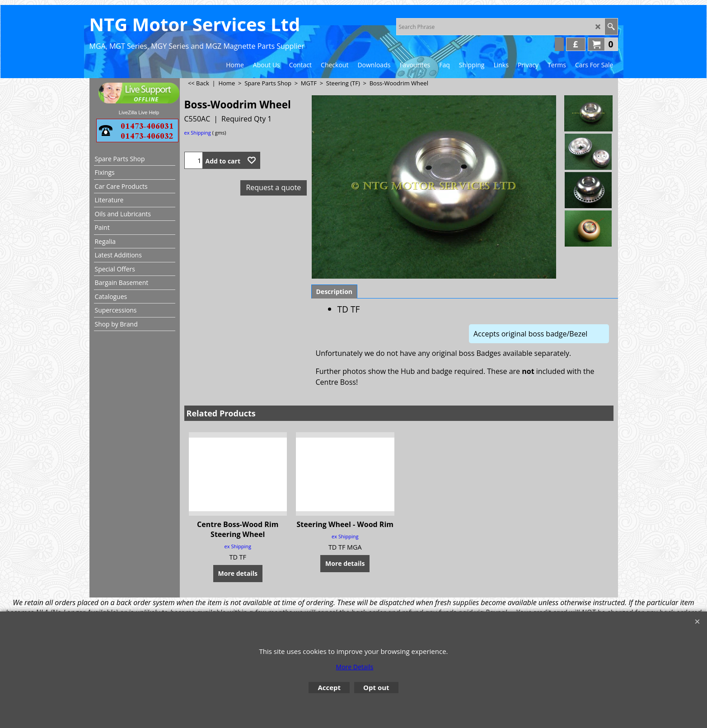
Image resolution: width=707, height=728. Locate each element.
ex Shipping (198, 133)
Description (335, 292)
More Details (355, 667)
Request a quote (273, 187)
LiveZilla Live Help (139, 112)
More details (238, 573)
